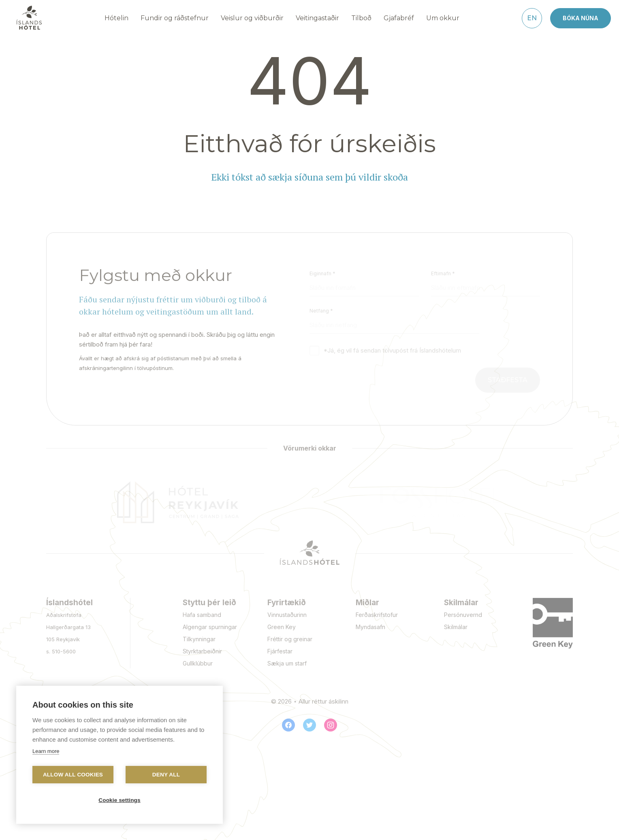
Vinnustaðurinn (287, 615)
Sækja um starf (287, 663)
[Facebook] (288, 725)
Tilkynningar (199, 639)
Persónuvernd (463, 615)
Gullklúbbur (198, 663)
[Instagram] (331, 725)
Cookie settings (120, 800)
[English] (532, 18)
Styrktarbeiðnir (202, 651)
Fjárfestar (280, 651)
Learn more (46, 751)
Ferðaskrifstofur (377, 615)
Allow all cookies (73, 775)
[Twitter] (309, 725)
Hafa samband (202, 615)
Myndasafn (370, 627)
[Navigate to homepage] (29, 18)
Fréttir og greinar (290, 639)
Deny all (166, 775)
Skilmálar (456, 627)
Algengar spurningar (210, 627)
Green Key (282, 627)
